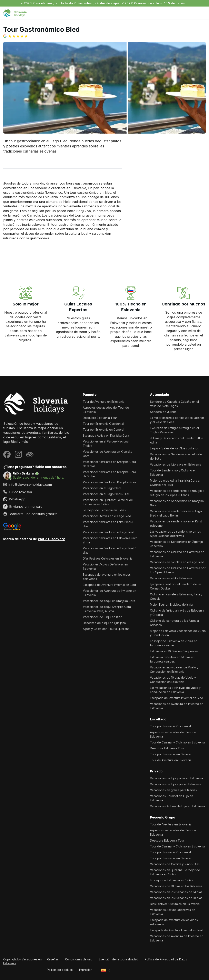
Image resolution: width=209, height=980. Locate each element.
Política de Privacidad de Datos (166, 959)
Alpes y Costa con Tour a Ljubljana (106, 629)
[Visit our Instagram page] (18, 454)
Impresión (86, 970)
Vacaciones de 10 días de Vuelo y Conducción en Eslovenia (173, 680)
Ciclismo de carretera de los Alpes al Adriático (175, 623)
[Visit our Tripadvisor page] (30, 454)
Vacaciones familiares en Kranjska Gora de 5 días (109, 474)
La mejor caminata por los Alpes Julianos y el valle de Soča (177, 420)
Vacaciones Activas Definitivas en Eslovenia (105, 566)
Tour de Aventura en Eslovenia (104, 402)
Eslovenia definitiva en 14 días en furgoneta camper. (172, 659)
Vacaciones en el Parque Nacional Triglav (106, 444)
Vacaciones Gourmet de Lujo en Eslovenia (172, 798)
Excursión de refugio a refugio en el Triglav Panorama (174, 430)
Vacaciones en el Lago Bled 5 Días (106, 494)
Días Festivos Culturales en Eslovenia (108, 558)
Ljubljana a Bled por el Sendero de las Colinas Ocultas (176, 586)
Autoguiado (160, 395)
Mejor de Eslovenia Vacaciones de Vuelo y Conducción (178, 633)
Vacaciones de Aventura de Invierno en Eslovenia (110, 593)
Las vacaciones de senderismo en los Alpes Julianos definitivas (175, 534)
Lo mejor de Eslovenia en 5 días (104, 510)
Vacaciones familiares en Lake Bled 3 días (108, 524)
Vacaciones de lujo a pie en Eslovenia (176, 464)
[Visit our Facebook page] (7, 454)
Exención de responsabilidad (118, 959)
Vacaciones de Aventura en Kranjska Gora (108, 454)
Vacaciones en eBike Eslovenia (171, 578)
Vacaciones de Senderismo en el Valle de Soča (176, 456)
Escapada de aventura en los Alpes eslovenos (107, 577)
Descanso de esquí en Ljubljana (104, 623)
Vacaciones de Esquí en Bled (103, 617)
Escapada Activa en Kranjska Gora (106, 435)
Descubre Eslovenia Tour (100, 418)
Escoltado (158, 719)
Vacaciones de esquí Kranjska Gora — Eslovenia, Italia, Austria (109, 609)
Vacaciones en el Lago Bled (102, 488)
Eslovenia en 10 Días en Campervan (174, 651)
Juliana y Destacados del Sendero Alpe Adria (177, 440)
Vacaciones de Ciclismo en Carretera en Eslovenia (177, 554)
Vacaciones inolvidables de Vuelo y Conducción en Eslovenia (174, 669)
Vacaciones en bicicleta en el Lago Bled (177, 562)
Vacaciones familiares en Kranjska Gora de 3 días (109, 464)
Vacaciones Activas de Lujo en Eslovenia (177, 806)
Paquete (90, 395)
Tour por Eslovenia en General (103, 430)
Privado (156, 771)
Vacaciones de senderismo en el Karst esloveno (176, 523)
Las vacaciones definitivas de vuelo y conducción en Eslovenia (175, 690)
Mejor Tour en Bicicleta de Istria (171, 604)
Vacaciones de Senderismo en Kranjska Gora (177, 503)
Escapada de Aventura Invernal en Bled (109, 585)
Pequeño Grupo (163, 817)
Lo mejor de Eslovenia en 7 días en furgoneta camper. (174, 643)
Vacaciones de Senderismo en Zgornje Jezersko (176, 544)
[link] (36, 492)
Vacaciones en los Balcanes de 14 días (176, 892)
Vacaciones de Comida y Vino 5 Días (175, 864)
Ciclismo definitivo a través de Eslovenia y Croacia (177, 613)
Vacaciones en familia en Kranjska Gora (109, 482)
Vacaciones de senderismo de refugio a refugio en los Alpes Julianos (177, 493)
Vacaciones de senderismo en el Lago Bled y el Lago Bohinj (176, 513)
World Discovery (51, 539)
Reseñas (53, 959)
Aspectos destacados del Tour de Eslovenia (106, 410)
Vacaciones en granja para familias (173, 790)
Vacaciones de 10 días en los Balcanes (176, 886)
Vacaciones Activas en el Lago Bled (107, 516)
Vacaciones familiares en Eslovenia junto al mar (110, 540)
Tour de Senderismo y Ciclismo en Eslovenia (173, 472)
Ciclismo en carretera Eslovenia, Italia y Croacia (176, 596)
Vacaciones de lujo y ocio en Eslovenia (176, 778)
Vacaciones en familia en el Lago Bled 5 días (110, 550)
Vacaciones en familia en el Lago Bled (108, 532)
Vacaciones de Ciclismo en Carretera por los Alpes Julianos (178, 570)
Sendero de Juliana (163, 412)
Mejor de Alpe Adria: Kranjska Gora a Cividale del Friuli (175, 483)
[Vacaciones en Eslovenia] (36, 403)
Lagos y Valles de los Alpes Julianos (174, 448)
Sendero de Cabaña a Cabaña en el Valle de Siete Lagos (174, 404)
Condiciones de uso (79, 959)
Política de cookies (60, 970)
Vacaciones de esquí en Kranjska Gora (109, 601)
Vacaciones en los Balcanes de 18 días (176, 898)
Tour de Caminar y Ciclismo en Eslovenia (177, 742)
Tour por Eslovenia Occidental (103, 424)
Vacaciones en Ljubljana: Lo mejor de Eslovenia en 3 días (108, 502)
